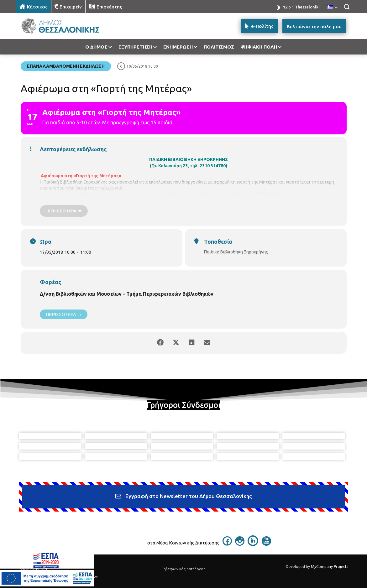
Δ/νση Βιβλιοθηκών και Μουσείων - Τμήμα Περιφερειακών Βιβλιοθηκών (127, 294)
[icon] (227, 544)
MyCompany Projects (330, 567)
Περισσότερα (64, 314)
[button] (347, 7)
